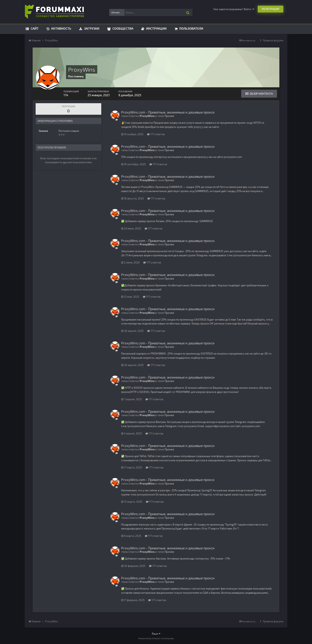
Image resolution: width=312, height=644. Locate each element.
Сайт (34, 28)
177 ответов (156, 134)
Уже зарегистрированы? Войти (234, 9)
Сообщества (122, 28)
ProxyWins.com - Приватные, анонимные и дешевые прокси (168, 112)
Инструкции (156, 28)
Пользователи (191, 28)
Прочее (169, 116)
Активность (61, 28)
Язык (156, 634)
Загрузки (91, 28)
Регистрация (271, 9)
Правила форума (273, 40)
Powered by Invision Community (156, 638)
